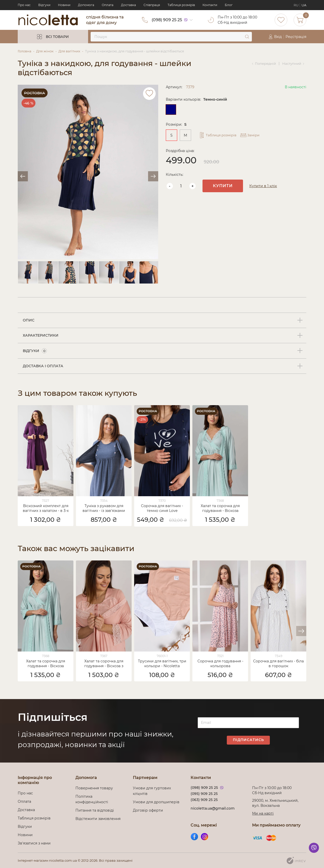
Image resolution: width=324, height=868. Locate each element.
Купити (223, 186)
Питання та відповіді (95, 810)
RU (296, 5)
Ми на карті (263, 813)
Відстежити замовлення (98, 819)
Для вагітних (69, 51)
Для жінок (45, 51)
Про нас (24, 5)
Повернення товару (94, 788)
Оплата (108, 5)
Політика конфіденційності (93, 799)
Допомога (86, 5)
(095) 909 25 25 (204, 794)
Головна (25, 51)
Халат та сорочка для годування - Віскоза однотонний (220, 509)
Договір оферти (148, 810)
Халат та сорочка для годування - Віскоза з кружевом (104, 664)
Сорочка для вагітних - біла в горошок (278, 664)
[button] (301, 631)
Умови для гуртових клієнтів (152, 791)
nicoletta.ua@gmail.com (213, 808)
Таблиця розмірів (181, 5)
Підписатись (248, 740)
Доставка (128, 5)
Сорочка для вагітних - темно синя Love (162, 508)
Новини (64, 5)
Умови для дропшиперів (156, 802)
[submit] (247, 37)
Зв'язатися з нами (34, 843)
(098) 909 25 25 (167, 20)
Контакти (210, 5)
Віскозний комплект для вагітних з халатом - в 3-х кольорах (46, 509)
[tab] (162, 320)
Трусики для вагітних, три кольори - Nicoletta (162, 664)
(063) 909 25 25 (204, 800)
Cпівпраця (152, 5)
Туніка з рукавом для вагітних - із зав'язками (104, 508)
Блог (229, 5)
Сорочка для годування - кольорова (220, 664)
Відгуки (44, 5)
